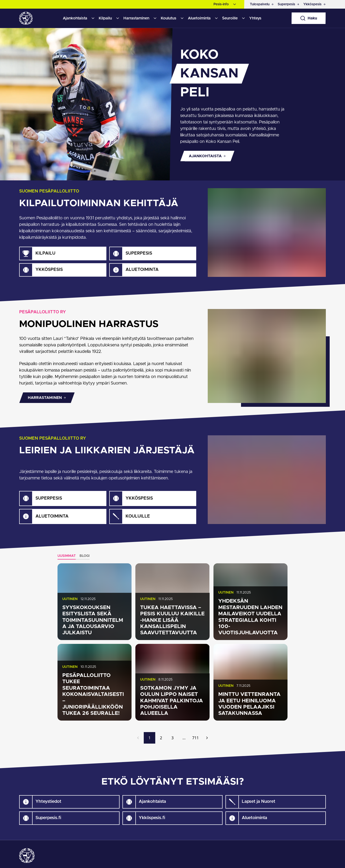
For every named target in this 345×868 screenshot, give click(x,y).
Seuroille (230, 18)
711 (195, 738)
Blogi (85, 556)
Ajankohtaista (75, 18)
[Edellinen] (138, 738)
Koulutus (169, 18)
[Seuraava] (207, 738)
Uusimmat (67, 556)
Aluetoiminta (199, 18)
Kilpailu (105, 18)
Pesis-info (221, 4)
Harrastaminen (136, 18)
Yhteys (255, 18)
